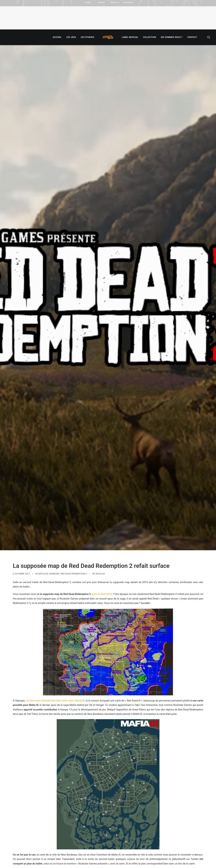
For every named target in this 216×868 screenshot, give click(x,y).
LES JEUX (71, 37)
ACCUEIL (57, 37)
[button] (209, 37)
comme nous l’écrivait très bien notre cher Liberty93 (55, 627)
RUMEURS (55, 501)
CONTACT (192, 37)
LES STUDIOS (87, 37)
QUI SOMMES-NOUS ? (172, 37)
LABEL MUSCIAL (130, 37)
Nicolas (100, 501)
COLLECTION (150, 37)
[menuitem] (57, 37)
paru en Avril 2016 (102, 521)
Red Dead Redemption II (74, 501)
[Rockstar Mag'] (108, 37)
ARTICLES (43, 501)
